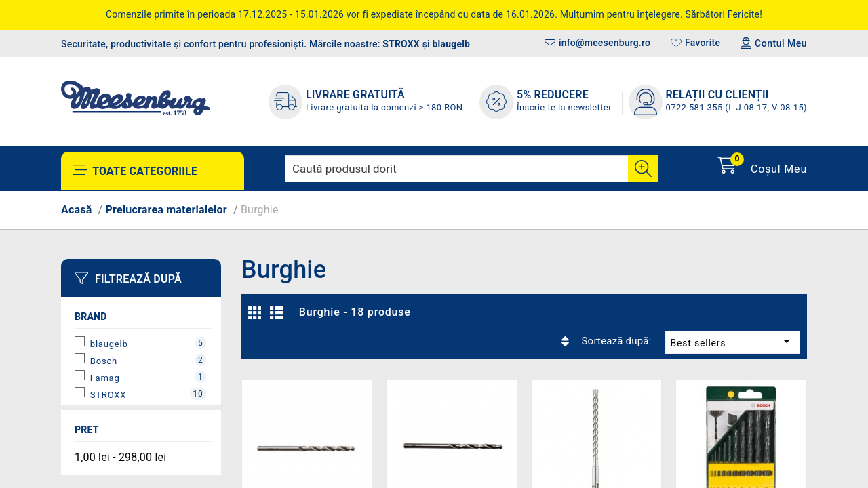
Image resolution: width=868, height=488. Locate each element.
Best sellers (701, 312)
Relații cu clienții (717, 95)
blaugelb (452, 44)
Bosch (148, 360)
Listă (279, 317)
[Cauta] (643, 169)
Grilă (258, 317)
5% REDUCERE (553, 95)
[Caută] (471, 169)
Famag (148, 377)
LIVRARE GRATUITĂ (355, 95)
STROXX (401, 44)
